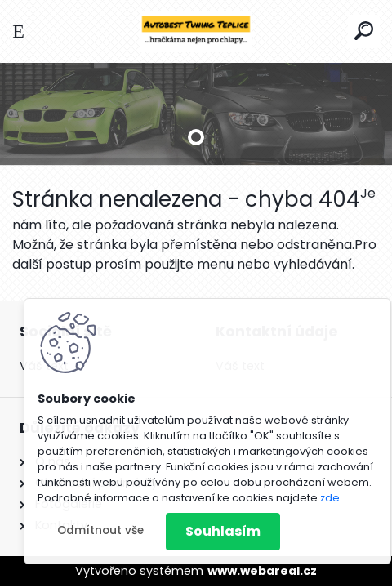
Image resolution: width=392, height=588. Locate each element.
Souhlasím (223, 531)
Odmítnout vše (100, 530)
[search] (364, 31)
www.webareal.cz (262, 571)
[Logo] (196, 31)
